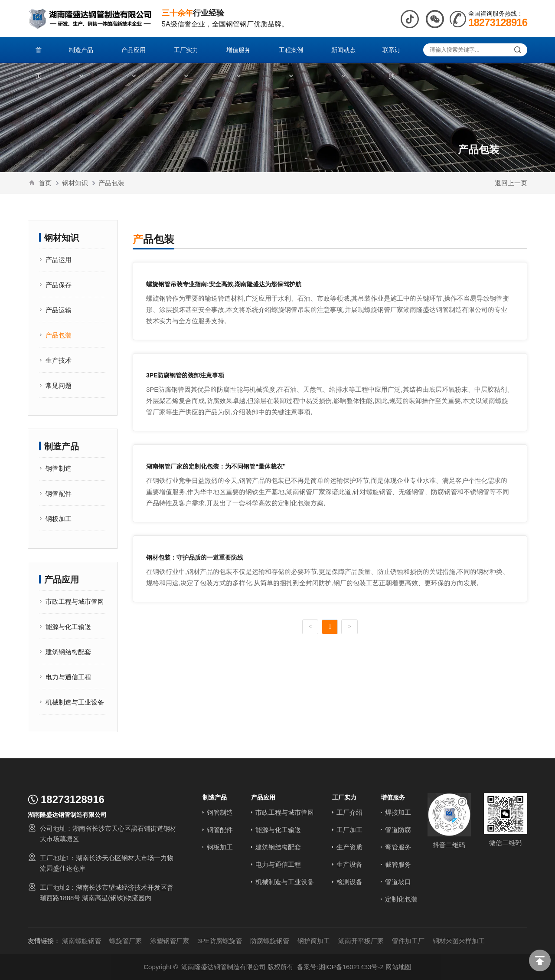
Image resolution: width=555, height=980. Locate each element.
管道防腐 (398, 830)
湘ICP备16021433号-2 (351, 967)
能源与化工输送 (68, 627)
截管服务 (398, 864)
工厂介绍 (349, 812)
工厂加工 (349, 830)
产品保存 (59, 285)
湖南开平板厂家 (361, 941)
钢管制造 (59, 468)
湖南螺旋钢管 (82, 941)
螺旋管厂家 (126, 941)
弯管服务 (398, 847)
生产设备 (349, 864)
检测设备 (349, 882)
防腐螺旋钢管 (270, 941)
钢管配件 (59, 493)
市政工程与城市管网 (75, 601)
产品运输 (59, 310)
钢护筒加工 (314, 941)
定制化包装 (401, 899)
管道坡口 (398, 882)
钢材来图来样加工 (459, 941)
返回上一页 (511, 183)
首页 (45, 183)
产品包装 (111, 183)
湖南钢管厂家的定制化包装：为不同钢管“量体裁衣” (216, 466)
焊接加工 (398, 812)
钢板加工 (59, 519)
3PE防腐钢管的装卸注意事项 (185, 375)
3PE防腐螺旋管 (220, 941)
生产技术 (59, 360)
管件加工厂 (408, 941)
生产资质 (349, 847)
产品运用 (59, 260)
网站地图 (398, 967)
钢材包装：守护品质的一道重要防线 (195, 557)
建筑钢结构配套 (68, 652)
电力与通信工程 (68, 677)
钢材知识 (75, 183)
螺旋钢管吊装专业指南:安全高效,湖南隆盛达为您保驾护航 (224, 284)
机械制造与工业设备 (75, 702)
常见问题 (59, 385)
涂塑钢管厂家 (170, 941)
